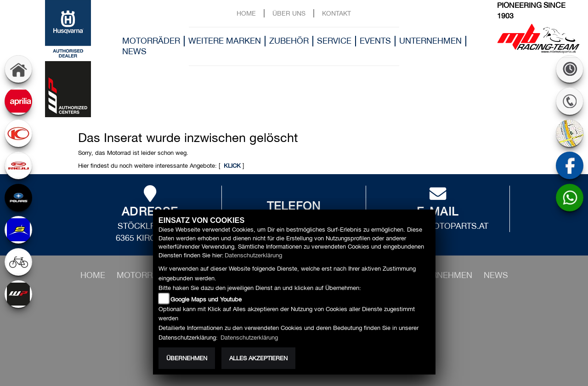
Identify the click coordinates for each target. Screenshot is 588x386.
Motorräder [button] (151, 41)
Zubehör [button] (289, 41)
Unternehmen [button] (430, 41)
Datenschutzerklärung (253, 255)
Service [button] (334, 41)
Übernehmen (187, 358)
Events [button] (375, 41)
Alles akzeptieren (258, 358)
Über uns (289, 13)
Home (246, 13)
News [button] (134, 51)
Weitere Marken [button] (225, 41)
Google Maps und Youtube (206, 299)
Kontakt (336, 13)
